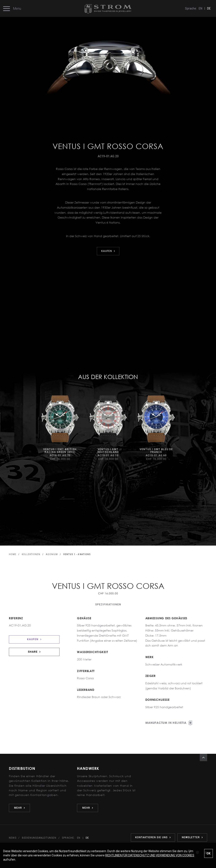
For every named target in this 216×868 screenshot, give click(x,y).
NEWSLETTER (192, 837)
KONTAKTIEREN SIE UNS (153, 837)
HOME (13, 554)
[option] (60, 428)
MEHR (20, 808)
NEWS (13, 838)
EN (200, 8)
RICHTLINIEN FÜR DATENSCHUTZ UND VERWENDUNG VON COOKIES (150, 855)
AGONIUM (52, 554)
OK (209, 853)
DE (209, 8)
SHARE (34, 652)
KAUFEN (34, 639)
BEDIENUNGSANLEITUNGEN (39, 838)
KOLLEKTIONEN (31, 554)
